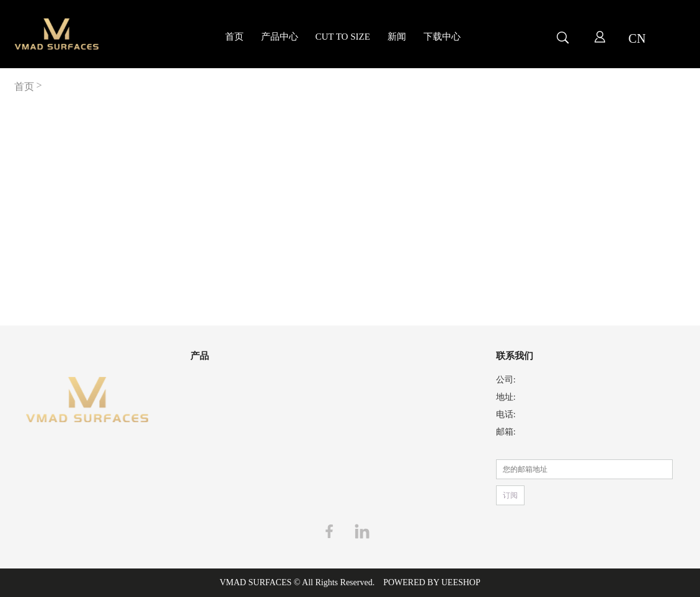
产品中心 (280, 37)
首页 (234, 37)
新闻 (397, 37)
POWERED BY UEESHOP (432, 582)
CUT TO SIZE (343, 37)
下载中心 (442, 37)
